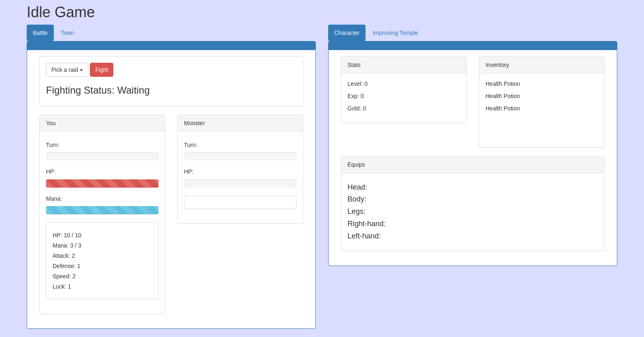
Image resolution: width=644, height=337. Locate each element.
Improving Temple (395, 33)
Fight (102, 70)
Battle (40, 33)
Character (347, 33)
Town (68, 33)
